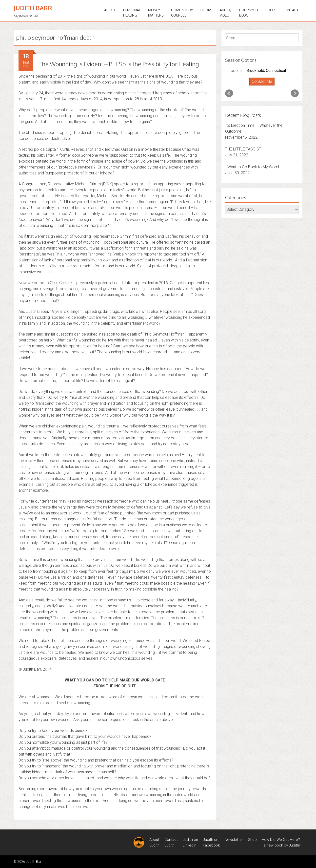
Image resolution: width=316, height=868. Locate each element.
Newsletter (234, 840)
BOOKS (206, 10)
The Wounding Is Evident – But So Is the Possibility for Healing (119, 64)
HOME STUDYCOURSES (182, 13)
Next (295, 93)
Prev (229, 93)
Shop (270, 10)
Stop (264, 86)
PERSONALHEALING (132, 13)
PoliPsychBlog (249, 13)
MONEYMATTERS (156, 13)
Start (260, 86)
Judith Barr (33, 8)
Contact (291, 10)
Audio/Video (226, 13)
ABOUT (110, 10)
